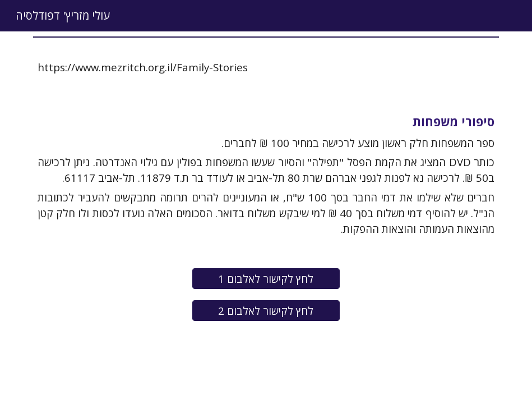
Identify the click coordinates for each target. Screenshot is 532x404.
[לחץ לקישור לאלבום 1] (266, 278)
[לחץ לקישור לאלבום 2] (266, 311)
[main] (266, 67)
